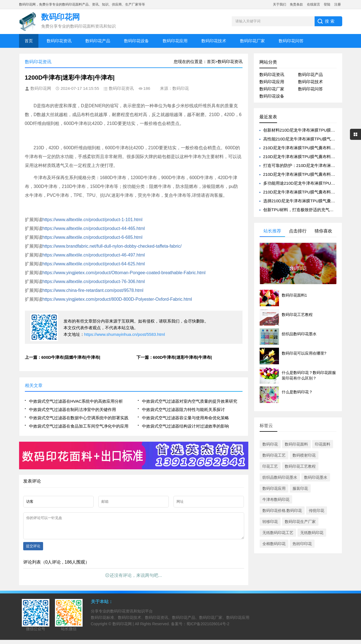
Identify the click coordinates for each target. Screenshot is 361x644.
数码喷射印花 (304, 455)
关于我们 (280, 4)
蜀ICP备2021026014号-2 (208, 628)
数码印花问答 (291, 41)
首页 (29, 41)
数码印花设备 (136, 41)
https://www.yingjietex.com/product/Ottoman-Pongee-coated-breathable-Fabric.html (124, 273)
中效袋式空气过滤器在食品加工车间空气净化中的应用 (79, 426)
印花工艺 (270, 466)
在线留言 (313, 4)
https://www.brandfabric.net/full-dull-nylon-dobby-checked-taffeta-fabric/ (112, 246)
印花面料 (323, 444)
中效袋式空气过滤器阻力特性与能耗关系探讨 (183, 409)
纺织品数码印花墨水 (280, 477)
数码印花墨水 (316, 477)
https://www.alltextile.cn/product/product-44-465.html (94, 228)
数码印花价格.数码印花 (282, 511)
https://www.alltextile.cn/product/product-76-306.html (94, 282)
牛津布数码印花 (276, 499)
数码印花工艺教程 (300, 466)
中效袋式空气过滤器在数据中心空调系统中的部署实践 (79, 418)
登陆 (327, 4)
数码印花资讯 (59, 41)
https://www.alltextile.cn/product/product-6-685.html (93, 237)
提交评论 (33, 550)
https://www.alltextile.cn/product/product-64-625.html (94, 264)
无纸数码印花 (312, 533)
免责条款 (296, 4)
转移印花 (270, 522)
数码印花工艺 (274, 455)
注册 (338, 4)
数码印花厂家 (252, 41)
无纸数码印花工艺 (278, 533)
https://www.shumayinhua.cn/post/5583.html (125, 334)
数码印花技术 (214, 41)
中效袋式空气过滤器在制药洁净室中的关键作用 (73, 409)
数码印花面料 (296, 444)
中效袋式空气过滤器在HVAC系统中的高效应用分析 (76, 401)
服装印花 (300, 488)
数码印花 (270, 444)
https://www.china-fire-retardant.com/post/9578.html (93, 290)
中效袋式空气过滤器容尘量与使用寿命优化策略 (185, 418)
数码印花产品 (98, 41)
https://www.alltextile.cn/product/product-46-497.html (94, 255)
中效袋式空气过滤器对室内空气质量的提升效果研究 (190, 401)
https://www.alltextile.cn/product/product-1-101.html (93, 220)
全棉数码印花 (274, 544)
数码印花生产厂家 (300, 522)
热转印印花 (302, 544)
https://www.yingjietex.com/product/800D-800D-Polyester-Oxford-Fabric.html (117, 299)
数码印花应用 (175, 41)
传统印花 (317, 511)
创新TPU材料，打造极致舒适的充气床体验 (303, 210)
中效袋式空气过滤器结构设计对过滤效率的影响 (185, 426)
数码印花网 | (124, 628)
